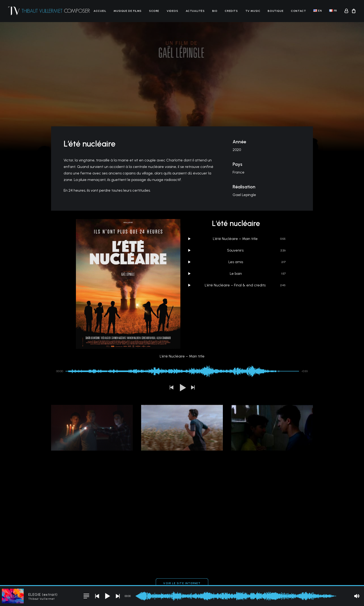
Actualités (195, 11)
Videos (172, 11)
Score (154, 11)
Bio (215, 11)
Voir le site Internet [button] (182, 508)
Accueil (100, 11)
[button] (171, 313)
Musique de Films (128, 11)
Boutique (276, 11)
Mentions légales (87, 577)
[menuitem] (100, 11)
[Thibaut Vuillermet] (49, 11)
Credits (231, 11)
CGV (104, 577)
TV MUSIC (253, 11)
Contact (298, 11)
